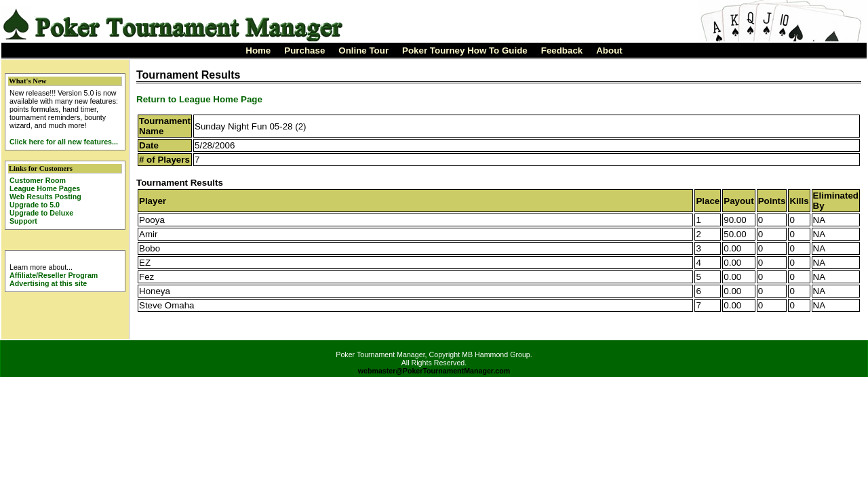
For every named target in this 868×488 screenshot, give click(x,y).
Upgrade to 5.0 (35, 205)
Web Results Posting (45, 197)
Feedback (562, 50)
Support (23, 221)
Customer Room (38, 180)
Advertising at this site (48, 283)
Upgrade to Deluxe (41, 213)
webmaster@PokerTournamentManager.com (434, 371)
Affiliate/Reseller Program (54, 275)
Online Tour (363, 50)
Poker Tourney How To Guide (465, 50)
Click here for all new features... (64, 142)
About (609, 50)
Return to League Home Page (199, 99)
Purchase (304, 50)
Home (258, 50)
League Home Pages (45, 188)
